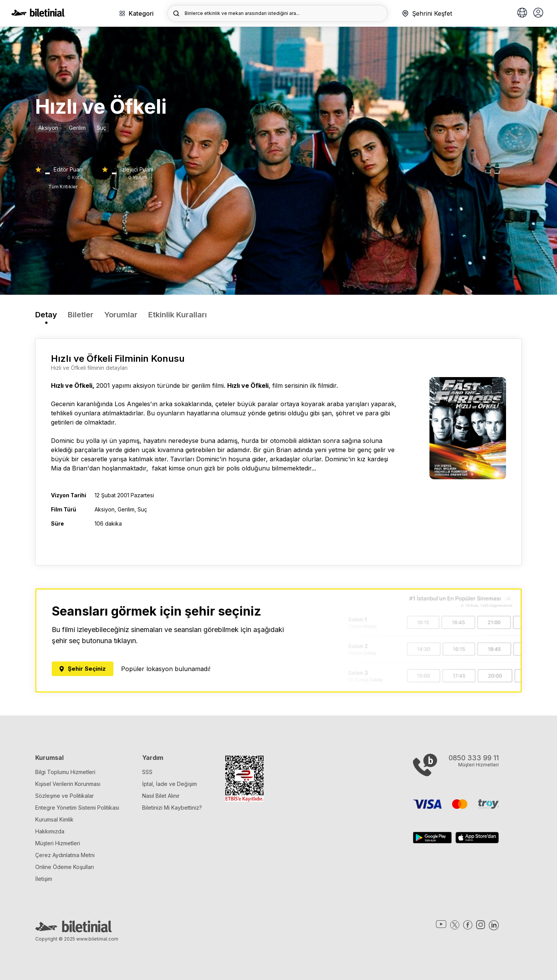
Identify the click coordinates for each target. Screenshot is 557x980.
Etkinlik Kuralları (178, 315)
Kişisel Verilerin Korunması (68, 784)
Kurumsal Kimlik (54, 819)
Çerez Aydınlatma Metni (65, 855)
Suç (101, 128)
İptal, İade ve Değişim (170, 784)
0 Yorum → (141, 177)
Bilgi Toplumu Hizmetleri (65, 772)
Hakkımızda (50, 831)
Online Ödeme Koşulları (65, 867)
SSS (147, 772)
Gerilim (77, 128)
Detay (46, 315)
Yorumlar (121, 315)
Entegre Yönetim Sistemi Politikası (77, 808)
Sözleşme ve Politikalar (65, 796)
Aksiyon (48, 128)
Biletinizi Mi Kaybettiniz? (172, 808)
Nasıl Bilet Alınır (161, 796)
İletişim (44, 879)
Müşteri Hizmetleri (58, 843)
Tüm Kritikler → (66, 187)
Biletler (81, 315)
